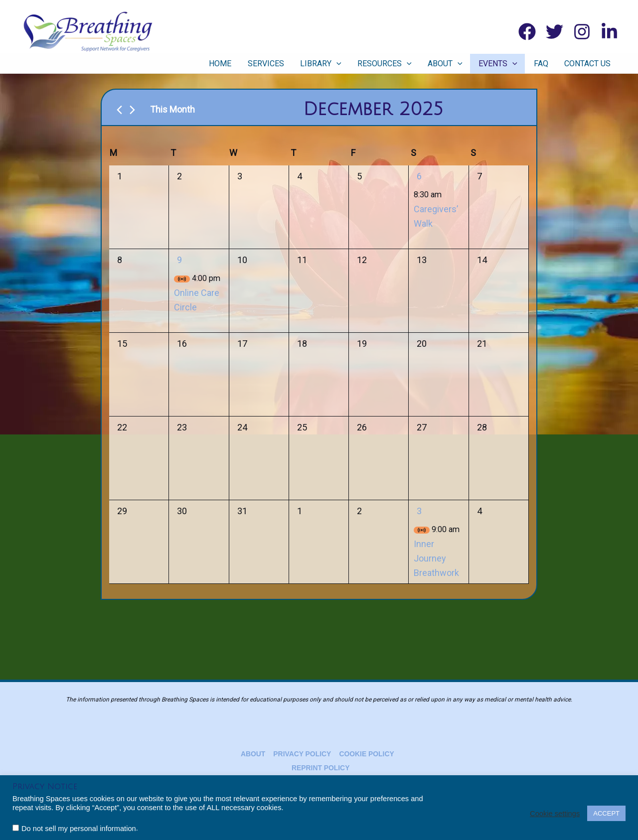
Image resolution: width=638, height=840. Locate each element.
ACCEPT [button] (606, 813)
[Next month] (132, 110)
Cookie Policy (366, 754)
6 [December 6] (419, 176)
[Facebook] (527, 32)
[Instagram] (582, 32)
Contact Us (590, 64)
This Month (172, 109)
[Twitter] (555, 32)
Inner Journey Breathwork (436, 558)
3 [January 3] (419, 511)
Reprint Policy (321, 768)
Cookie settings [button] (555, 814)
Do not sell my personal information (79, 829)
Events (508, 64)
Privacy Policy (302, 754)
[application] (358, 64)
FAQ (547, 64)
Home (249, 64)
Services (291, 64)
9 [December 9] (179, 260)
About (459, 64)
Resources (402, 64)
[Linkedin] (609, 32)
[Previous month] (119, 110)
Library (342, 64)
